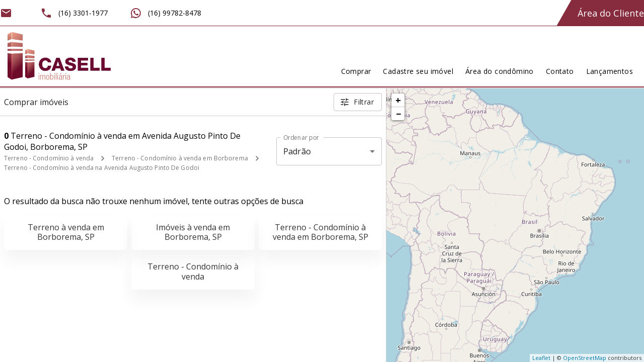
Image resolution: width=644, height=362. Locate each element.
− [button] (398, 114)
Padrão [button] (297, 151)
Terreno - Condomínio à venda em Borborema (180, 158)
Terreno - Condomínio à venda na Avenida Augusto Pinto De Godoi (102, 168)
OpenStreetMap (585, 358)
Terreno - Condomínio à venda (49, 158)
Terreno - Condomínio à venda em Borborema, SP (320, 232)
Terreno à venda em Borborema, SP (66, 232)
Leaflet (541, 358)
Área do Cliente (611, 13)
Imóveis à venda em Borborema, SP (193, 232)
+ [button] (398, 100)
